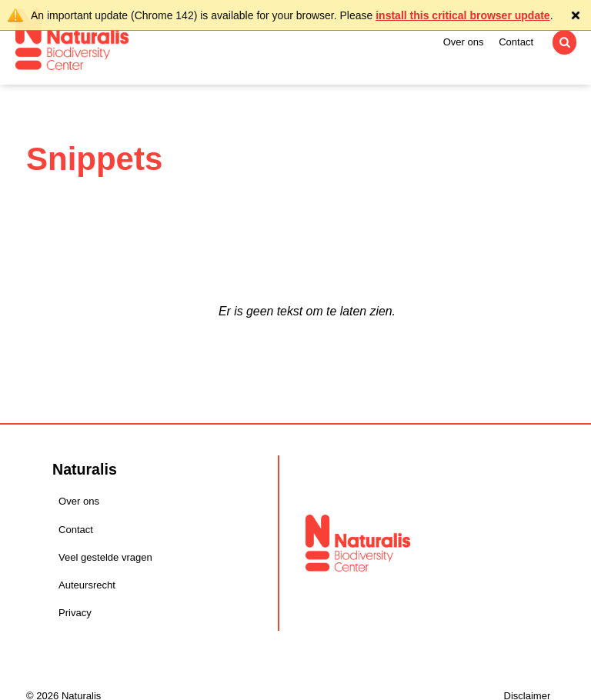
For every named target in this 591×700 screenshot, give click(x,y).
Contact (516, 42)
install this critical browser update (462, 15)
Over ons (464, 42)
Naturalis (72, 39)
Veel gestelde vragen (105, 557)
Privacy (75, 613)
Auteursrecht (87, 585)
